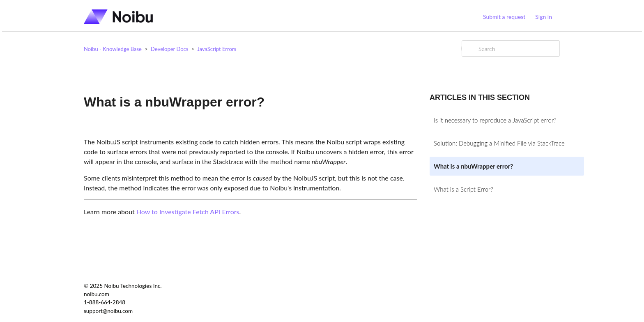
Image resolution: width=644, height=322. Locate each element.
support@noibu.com (108, 311)
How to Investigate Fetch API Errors (188, 212)
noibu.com (97, 294)
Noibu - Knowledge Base (113, 49)
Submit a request (504, 17)
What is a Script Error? (463, 189)
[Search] (511, 49)
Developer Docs (169, 49)
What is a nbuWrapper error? (473, 166)
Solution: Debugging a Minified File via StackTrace (499, 143)
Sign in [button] (544, 17)
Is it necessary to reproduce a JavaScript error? (495, 120)
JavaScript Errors (217, 49)
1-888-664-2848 (105, 302)
